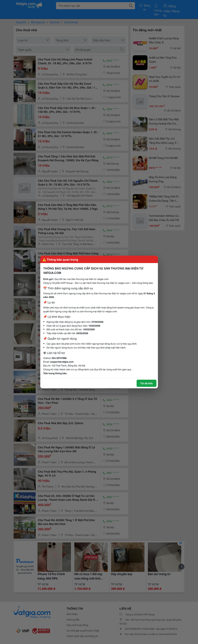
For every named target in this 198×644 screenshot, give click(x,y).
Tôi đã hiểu (147, 383)
